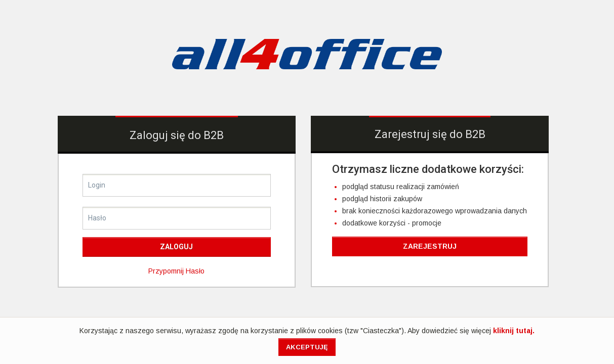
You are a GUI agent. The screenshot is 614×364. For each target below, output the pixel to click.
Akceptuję (307, 347)
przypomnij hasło (176, 271)
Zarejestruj (430, 246)
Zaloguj (176, 247)
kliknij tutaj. (514, 331)
